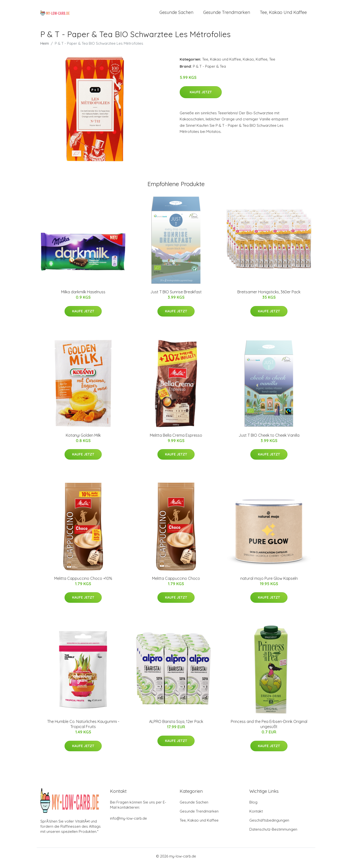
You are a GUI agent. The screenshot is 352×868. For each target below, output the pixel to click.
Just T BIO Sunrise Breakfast (176, 295)
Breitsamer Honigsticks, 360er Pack (269, 295)
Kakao (248, 63)
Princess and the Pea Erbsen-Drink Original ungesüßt (269, 727)
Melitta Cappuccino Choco (176, 582)
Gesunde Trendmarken (227, 14)
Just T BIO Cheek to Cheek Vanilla (269, 439)
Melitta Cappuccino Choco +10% (83, 582)
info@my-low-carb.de (128, 822)
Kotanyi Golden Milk (83, 439)
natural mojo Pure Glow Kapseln (269, 582)
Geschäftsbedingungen (269, 824)
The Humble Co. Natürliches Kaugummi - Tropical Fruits (83, 727)
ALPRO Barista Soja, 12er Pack (176, 725)
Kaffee (262, 63)
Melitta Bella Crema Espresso (176, 439)
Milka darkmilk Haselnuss (83, 295)
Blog (253, 806)
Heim (45, 47)
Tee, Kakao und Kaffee (283, 14)
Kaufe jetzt (201, 95)
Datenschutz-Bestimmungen (273, 833)
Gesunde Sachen (176, 14)
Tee (272, 63)
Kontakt (256, 815)
